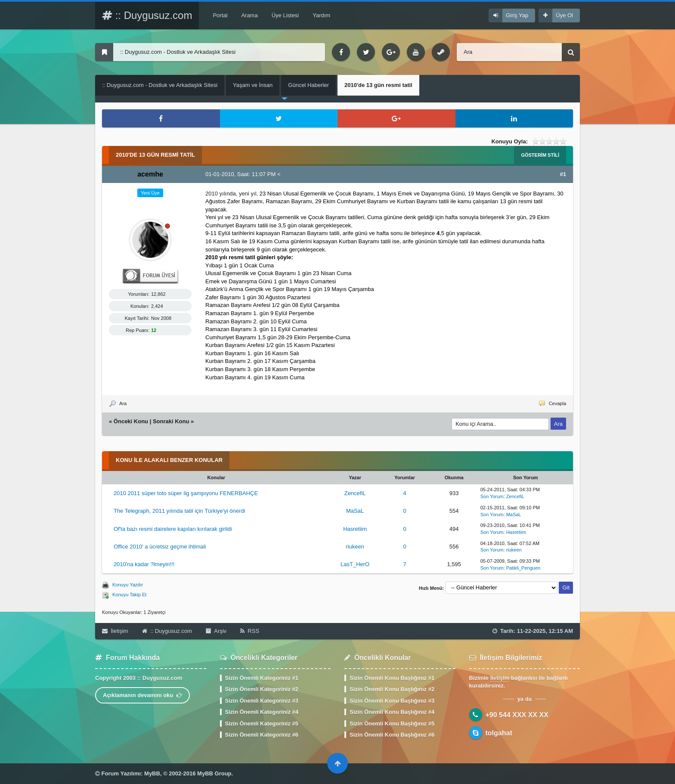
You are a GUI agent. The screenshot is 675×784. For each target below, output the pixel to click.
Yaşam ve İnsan (253, 85)
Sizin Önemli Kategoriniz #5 (262, 724)
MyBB (152, 773)
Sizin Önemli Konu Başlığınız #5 (392, 724)
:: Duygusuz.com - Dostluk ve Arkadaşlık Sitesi (160, 85)
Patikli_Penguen (523, 568)
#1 (563, 174)
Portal (220, 15)
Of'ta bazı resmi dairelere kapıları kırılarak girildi (173, 529)
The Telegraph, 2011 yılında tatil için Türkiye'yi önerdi (180, 511)
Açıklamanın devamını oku (142, 695)
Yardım (321, 15)
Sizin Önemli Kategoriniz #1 (262, 678)
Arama (249, 15)
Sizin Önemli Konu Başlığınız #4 (392, 712)
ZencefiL (355, 493)
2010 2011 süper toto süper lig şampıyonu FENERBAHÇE (186, 493)
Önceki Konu (131, 421)
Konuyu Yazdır (128, 585)
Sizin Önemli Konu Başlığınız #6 (392, 735)
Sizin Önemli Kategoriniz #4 (262, 712)
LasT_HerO (355, 564)
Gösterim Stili (540, 155)
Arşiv (216, 631)
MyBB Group (214, 773)
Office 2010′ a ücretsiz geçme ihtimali (160, 547)
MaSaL (355, 511)
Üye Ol (564, 15)
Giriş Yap (517, 15)
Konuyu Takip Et (129, 595)
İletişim (115, 631)
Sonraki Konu (171, 421)
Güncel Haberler (308, 85)
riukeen (355, 547)
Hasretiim (355, 529)
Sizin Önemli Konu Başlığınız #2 (392, 689)
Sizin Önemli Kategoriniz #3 (262, 701)
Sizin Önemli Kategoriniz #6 (262, 735)
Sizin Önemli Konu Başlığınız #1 (392, 678)
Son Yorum (492, 496)
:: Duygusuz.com (147, 15)
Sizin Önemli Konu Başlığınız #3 (392, 701)
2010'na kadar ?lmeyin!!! (144, 564)
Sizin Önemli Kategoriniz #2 (262, 689)
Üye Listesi (285, 15)
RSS (250, 631)
